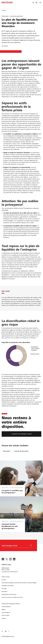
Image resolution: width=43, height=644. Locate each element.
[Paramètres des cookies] (8, 586)
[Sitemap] (4, 618)
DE (2, 631)
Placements (7, 451)
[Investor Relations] (6, 607)
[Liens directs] (33, 3)
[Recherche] (36, 3)
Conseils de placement (21, 451)
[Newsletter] (4, 591)
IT (9, 631)
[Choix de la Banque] (15, 546)
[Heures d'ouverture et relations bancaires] (12, 597)
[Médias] (3, 610)
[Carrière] (4, 580)
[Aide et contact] (6, 577)
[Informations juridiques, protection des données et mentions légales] (19, 583)
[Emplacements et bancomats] (9, 594)
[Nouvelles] (4, 589)
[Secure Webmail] (6, 612)
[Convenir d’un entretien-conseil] (21, 434)
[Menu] (40, 3)
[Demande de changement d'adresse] (11, 604)
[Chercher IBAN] (5, 615)
